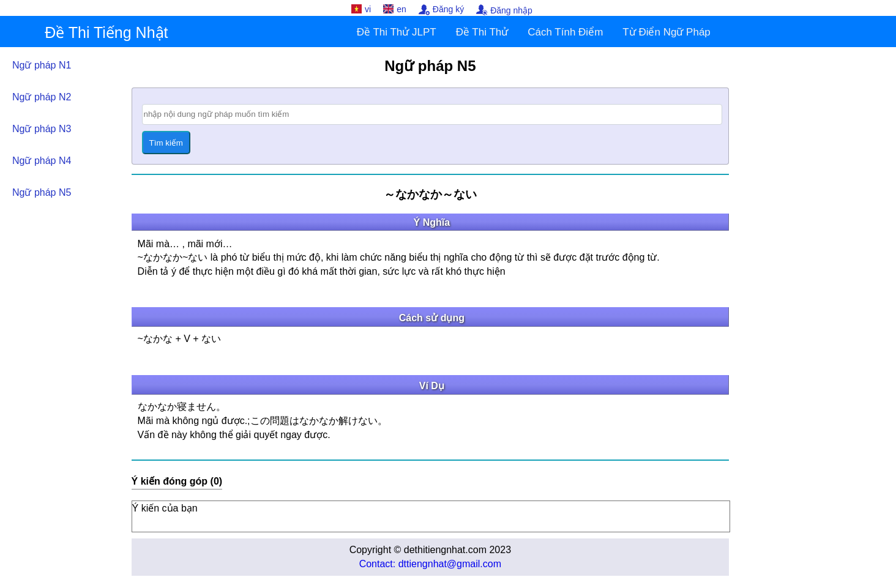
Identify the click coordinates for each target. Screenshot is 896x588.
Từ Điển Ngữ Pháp (666, 32)
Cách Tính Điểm (565, 32)
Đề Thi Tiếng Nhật (106, 32)
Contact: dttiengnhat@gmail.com (430, 564)
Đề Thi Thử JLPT (397, 32)
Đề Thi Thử (482, 32)
